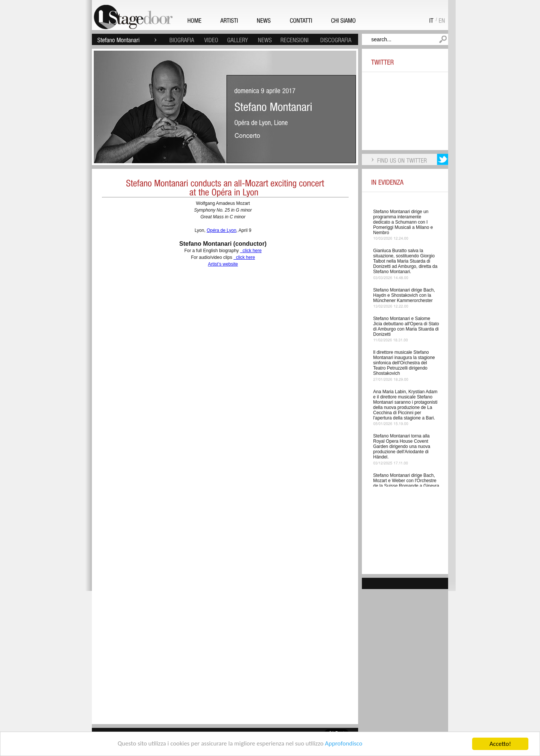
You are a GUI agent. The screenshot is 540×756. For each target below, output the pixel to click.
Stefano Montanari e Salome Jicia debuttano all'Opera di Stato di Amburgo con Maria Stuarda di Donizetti (406, 326)
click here (251, 251)
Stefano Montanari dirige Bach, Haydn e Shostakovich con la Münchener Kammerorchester (404, 295)
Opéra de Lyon (221, 230)
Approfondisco (344, 744)
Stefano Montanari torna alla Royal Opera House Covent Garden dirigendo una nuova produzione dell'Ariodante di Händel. (402, 446)
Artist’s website (223, 264)
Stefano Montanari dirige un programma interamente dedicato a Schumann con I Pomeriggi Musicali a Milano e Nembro (403, 222)
